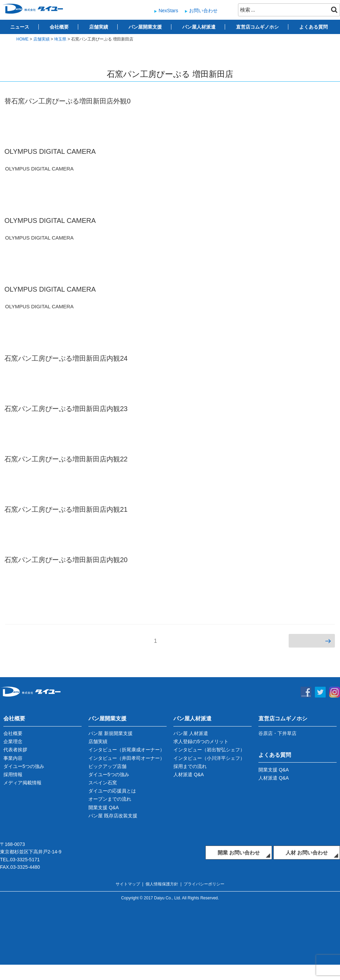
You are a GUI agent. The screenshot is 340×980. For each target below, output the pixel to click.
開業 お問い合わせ (239, 853)
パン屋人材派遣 (199, 27)
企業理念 (13, 741)
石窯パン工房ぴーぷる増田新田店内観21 (66, 509)
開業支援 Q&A (104, 807)
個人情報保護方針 (162, 884)
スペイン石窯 (103, 783)
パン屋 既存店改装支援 (113, 816)
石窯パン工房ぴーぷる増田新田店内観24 (66, 358)
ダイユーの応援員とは (112, 791)
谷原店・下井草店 (277, 733)
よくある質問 (313, 27)
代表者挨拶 (15, 750)
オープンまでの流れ (110, 799)
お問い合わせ (203, 11)
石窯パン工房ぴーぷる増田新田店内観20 (66, 560)
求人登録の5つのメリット (201, 741)
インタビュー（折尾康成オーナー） (126, 750)
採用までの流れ (190, 766)
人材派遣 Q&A (189, 774)
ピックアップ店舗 (107, 766)
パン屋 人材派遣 (191, 733)
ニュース (20, 27)
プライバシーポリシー (204, 884)
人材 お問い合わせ (307, 853)
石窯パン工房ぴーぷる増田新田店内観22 (66, 459)
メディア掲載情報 (22, 783)
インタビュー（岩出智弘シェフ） (209, 750)
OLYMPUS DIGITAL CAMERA (50, 151)
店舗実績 (99, 27)
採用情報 (13, 774)
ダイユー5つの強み (24, 766)
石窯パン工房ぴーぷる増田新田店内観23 (66, 409)
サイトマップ (128, 884)
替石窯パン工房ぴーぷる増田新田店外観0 (67, 101)
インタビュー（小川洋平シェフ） (209, 758)
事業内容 (13, 758)
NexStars (168, 11)
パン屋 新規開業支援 (111, 733)
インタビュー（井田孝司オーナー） (126, 758)
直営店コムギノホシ (257, 27)
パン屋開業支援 (145, 27)
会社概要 (59, 27)
